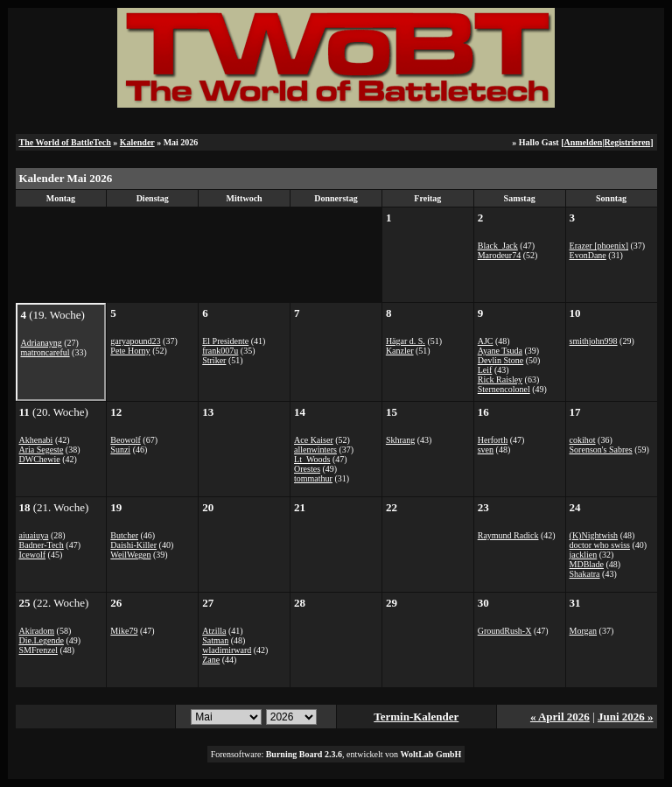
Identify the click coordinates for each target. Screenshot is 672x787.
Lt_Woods (312, 459)
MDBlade (587, 564)
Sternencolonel (504, 389)
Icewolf (33, 555)
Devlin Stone (501, 360)
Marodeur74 (499, 255)
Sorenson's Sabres (601, 450)
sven (486, 450)
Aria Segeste (42, 450)
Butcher (124, 535)
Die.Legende (42, 640)
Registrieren (628, 142)
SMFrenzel (38, 650)
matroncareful (45, 352)
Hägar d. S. (406, 341)
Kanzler (400, 351)
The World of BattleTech (65, 142)
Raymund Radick (508, 535)
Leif (485, 370)
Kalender (137, 142)
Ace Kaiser (314, 440)
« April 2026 (560, 717)
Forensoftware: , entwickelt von (336, 754)
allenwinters (315, 450)
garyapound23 (135, 341)
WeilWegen (130, 555)
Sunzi (120, 450)
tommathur (313, 478)
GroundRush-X (505, 631)
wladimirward (227, 650)
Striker (214, 360)
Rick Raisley (500, 379)
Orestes (307, 469)
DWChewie (40, 459)
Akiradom (37, 631)
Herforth (493, 440)
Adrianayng (42, 343)
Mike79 (124, 631)
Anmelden (583, 142)
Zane (211, 660)
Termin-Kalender (416, 717)
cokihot (583, 440)
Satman (215, 640)
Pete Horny (130, 351)
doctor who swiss (600, 545)
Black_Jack (498, 246)
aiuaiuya (34, 535)
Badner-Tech (42, 545)
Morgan (583, 631)
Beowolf (125, 440)
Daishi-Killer (133, 545)
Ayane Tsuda (500, 351)
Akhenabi (36, 440)
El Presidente (225, 341)
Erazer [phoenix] (599, 246)
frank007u (220, 351)
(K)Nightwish (594, 535)
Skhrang (400, 440)
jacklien (584, 555)
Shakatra (585, 574)
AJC (486, 341)
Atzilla (214, 631)
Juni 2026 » (626, 717)
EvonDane (588, 255)
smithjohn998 (594, 341)
